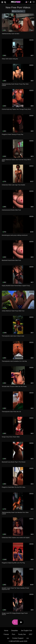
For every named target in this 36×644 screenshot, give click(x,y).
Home (6, 631)
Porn (14, 634)
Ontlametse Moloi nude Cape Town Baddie (13, 185)
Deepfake (15, 631)
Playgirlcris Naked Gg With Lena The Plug (13, 563)
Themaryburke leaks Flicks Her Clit (11, 412)
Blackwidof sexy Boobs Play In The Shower (14, 462)
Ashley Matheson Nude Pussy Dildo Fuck (13, 311)
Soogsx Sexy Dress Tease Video (11, 437)
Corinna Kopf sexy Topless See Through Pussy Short (16, 109)
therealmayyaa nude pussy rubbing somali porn (15, 235)
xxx (28, 638)
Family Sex (22, 634)
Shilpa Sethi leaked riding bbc (10, 59)
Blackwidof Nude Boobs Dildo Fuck (11, 260)
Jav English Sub (26, 631)
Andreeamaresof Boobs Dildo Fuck (11, 210)
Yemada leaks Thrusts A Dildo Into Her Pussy (14, 386)
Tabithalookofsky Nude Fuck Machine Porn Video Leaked (15, 513)
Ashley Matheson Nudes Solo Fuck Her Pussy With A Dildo (16, 160)
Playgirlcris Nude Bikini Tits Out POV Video (14, 487)
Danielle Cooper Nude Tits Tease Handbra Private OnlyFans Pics (15, 589)
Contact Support (18, 638)
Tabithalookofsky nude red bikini (11, 34)
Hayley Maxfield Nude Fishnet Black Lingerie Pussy (16, 286)
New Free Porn (18, 11)
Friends (6, 634)
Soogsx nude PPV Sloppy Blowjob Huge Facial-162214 (15, 614)
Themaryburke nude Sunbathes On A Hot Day (14, 361)
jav (8, 638)
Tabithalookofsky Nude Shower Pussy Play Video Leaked (15, 85)
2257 (31, 634)
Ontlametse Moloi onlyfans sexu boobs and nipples (16, 538)
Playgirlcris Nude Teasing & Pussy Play (12, 134)
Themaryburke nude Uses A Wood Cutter (13, 336)
